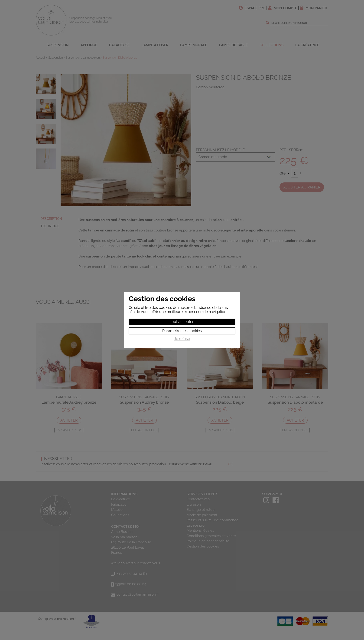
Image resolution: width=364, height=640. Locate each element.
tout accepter (182, 322)
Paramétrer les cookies (182, 331)
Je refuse (182, 339)
